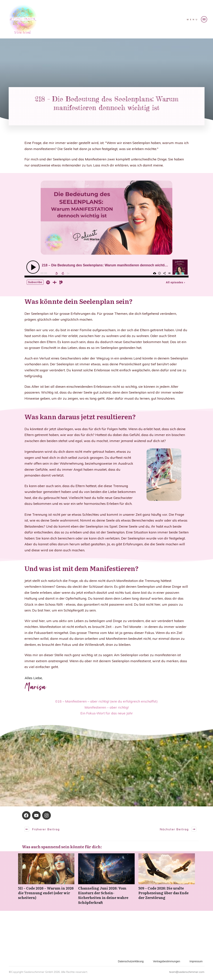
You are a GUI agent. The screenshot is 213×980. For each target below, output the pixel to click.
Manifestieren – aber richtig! (107, 707)
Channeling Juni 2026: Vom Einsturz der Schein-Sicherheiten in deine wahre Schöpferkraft (106, 881)
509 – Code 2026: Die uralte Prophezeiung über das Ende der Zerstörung (167, 881)
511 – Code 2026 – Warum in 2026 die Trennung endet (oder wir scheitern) (46, 881)
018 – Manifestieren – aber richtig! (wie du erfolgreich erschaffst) (106, 701)
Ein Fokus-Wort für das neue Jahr (107, 713)
